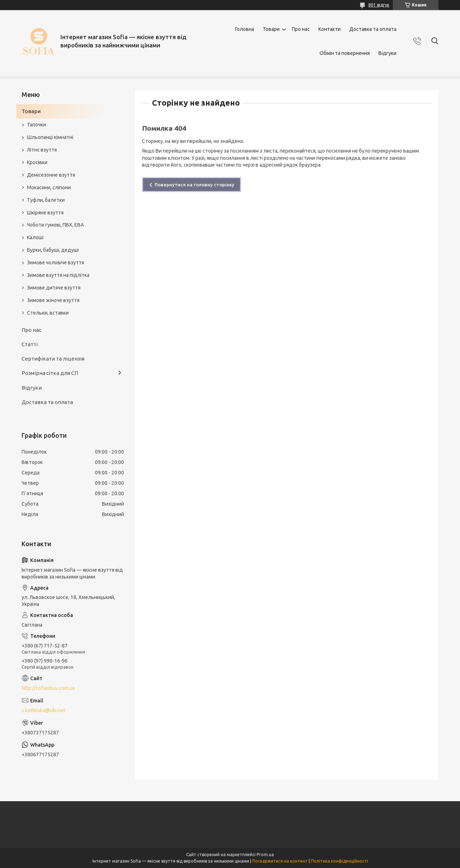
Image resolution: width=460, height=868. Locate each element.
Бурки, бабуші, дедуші (53, 250)
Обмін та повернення (345, 53)
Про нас (301, 29)
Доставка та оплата (373, 29)
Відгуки (387, 53)
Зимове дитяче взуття (54, 288)
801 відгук (379, 5)
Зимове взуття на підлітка (58, 275)
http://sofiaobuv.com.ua (48, 688)
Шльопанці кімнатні (50, 137)
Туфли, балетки (46, 200)
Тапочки (36, 125)
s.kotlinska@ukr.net (43, 710)
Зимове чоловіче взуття (56, 263)
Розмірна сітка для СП (50, 373)
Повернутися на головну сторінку (194, 185)
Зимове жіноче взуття (53, 300)
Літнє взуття (42, 150)
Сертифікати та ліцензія (53, 359)
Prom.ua (265, 855)
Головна (245, 29)
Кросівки (37, 162)
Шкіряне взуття (45, 213)
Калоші (35, 237)
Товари (271, 29)
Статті (30, 344)
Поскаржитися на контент (280, 861)
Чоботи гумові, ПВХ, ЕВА (55, 225)
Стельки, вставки (48, 313)
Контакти (330, 29)
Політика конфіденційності (339, 861)
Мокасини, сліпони (49, 187)
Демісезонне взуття (51, 175)
